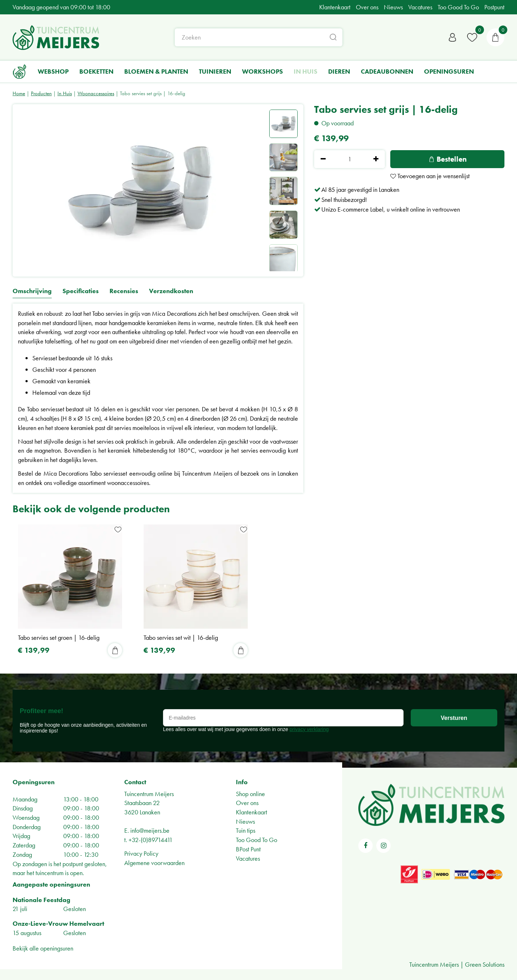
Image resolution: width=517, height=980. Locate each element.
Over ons (247, 803)
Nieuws (245, 821)
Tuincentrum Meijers (149, 794)
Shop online (250, 794)
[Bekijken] (495, 38)
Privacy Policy (141, 853)
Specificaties (81, 291)
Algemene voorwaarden (154, 863)
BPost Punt (248, 849)
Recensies (124, 291)
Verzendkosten (171, 291)
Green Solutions (485, 964)
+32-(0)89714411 (151, 840)
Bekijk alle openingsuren (43, 948)
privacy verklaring (309, 729)
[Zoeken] (259, 38)
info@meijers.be (150, 830)
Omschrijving (32, 291)
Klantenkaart (251, 812)
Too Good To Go (257, 840)
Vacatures (248, 858)
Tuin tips (246, 830)
